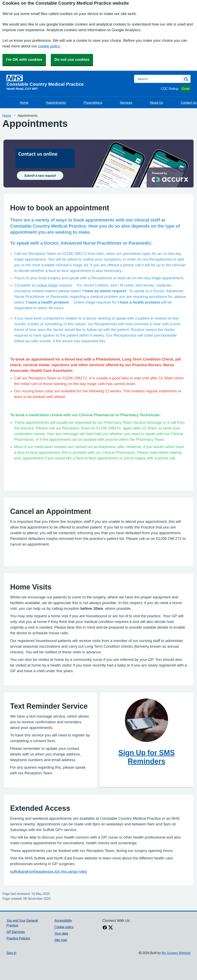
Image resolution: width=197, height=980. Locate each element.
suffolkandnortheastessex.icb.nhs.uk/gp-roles (49, 871)
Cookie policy (64, 927)
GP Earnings (16, 932)
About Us (156, 103)
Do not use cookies (72, 59)
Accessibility (63, 920)
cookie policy (49, 46)
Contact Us (189, 103)
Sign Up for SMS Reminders (147, 757)
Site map (61, 940)
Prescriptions (93, 103)
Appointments (56, 103)
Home (24, 103)
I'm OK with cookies (24, 59)
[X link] (111, 928)
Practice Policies (18, 938)
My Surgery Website (176, 953)
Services (126, 103)
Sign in (11, 953)
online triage (47, 285)
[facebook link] (105, 928)
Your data (61, 933)
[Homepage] (68, 81)
